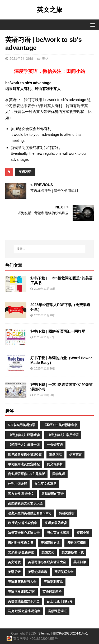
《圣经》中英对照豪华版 (60, 425)
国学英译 (59, 474)
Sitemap (44, 633)
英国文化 (48, 552)
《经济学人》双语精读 (24, 435)
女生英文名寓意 (45, 484)
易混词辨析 (67, 513)
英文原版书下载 (73, 552)
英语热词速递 (37, 572)
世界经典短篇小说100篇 (25, 455)
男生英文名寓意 (58, 533)
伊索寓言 (76, 455)
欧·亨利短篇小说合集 (23, 523)
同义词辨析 (55, 464)
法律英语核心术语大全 (24, 533)
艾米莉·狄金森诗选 (21, 552)
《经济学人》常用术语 (63, 435)
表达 (45, 59)
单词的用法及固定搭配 (24, 464)
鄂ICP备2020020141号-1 (70, 633)
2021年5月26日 (21, 59)
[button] (92, 25)
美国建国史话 (50, 543)
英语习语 (25, 172)
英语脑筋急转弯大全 (22, 582)
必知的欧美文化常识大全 (25, 503)
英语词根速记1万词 (22, 592)
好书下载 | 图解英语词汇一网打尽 (58, 331)
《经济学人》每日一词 (24, 445)
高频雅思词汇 (57, 611)
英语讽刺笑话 (53, 582)
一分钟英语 (55, 445)
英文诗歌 (14, 562)
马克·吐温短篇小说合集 (24, 611)
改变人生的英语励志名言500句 (30, 513)
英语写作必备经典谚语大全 (47, 562)
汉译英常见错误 (56, 523)
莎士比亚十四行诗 (60, 601)
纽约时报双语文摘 (21, 543)
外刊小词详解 (17, 484)
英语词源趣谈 (52, 592)
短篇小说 (83, 533)
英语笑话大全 (64, 572)
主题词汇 (55, 455)
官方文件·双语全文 (21, 494)
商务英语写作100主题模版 (26, 474)
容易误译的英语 (53, 494)
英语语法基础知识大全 (24, 601)
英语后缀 (14, 572)
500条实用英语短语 (22, 425)
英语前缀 (80, 562)
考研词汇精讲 (77, 543)
